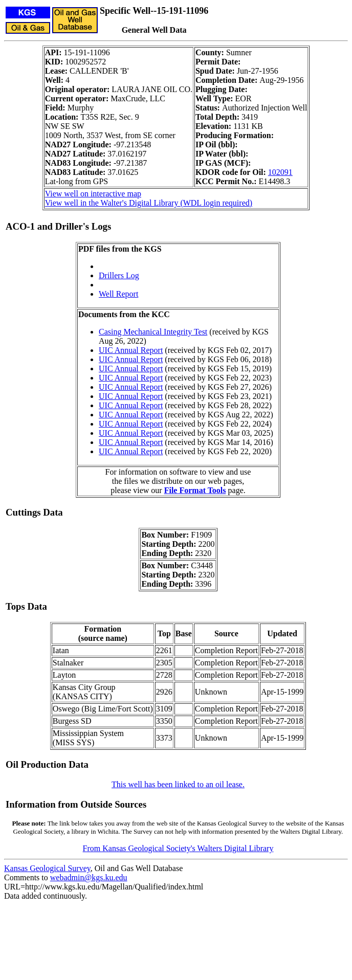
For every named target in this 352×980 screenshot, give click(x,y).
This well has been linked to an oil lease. (178, 784)
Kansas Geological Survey (47, 868)
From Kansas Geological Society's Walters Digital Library (178, 848)
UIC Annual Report (131, 350)
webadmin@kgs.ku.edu (89, 877)
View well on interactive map (93, 194)
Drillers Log (119, 275)
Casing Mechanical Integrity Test (153, 332)
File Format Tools (195, 490)
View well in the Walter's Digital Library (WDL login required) (149, 203)
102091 (280, 172)
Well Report (118, 294)
